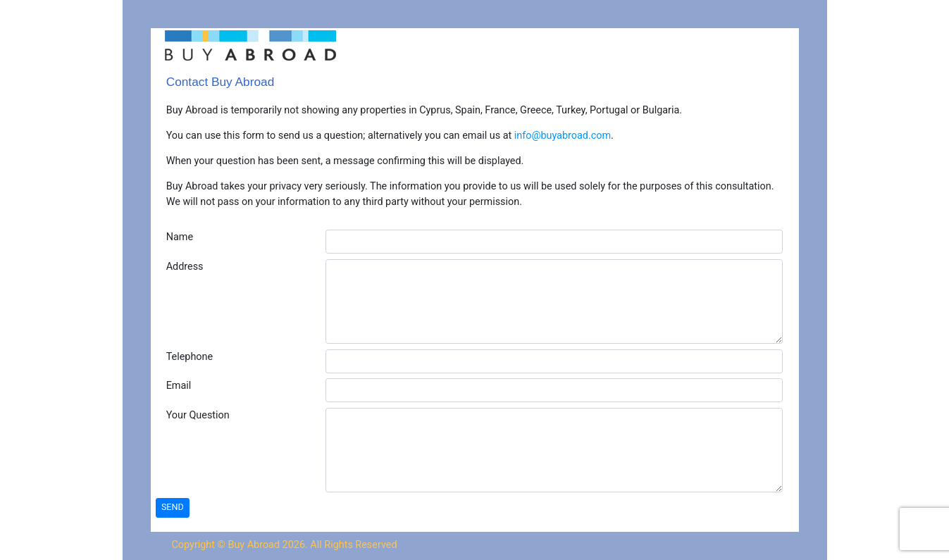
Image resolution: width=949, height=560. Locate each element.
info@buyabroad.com (563, 136)
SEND (173, 507)
